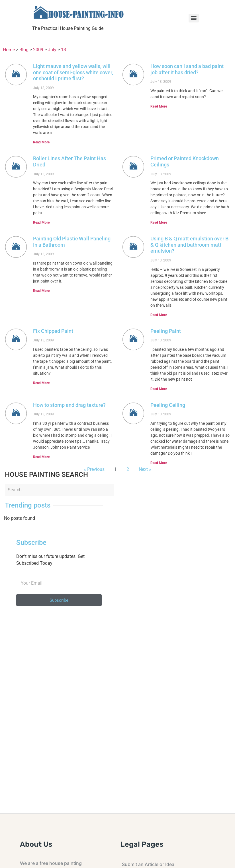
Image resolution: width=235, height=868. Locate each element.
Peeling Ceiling (168, 405)
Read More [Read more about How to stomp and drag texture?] (41, 457)
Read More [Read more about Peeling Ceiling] (159, 463)
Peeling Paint (166, 331)
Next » (145, 469)
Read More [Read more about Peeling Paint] (159, 389)
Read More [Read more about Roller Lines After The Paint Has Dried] (41, 222)
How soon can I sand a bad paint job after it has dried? (187, 69)
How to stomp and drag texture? (69, 405)
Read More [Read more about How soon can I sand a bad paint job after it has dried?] (159, 106)
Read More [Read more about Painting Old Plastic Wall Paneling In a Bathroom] (41, 291)
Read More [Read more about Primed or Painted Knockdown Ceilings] (159, 222)
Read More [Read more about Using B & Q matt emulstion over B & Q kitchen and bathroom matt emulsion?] (159, 315)
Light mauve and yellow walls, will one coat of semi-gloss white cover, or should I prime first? (73, 72)
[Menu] (194, 18)
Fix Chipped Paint (53, 331)
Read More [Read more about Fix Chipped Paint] (41, 383)
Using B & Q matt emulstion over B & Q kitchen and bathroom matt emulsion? (189, 245)
